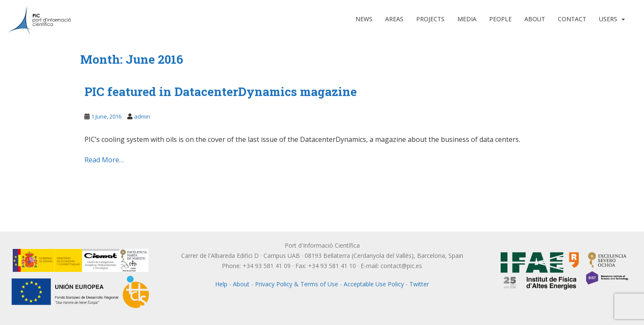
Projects (430, 19)
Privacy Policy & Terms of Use (297, 284)
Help (221, 284)
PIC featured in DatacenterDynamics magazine (221, 92)
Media (467, 19)
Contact (572, 19)
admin (142, 116)
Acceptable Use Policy (374, 284)
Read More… (104, 160)
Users (608, 19)
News (364, 19)
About (535, 19)
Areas (394, 19)
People (500, 19)
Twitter (419, 284)
